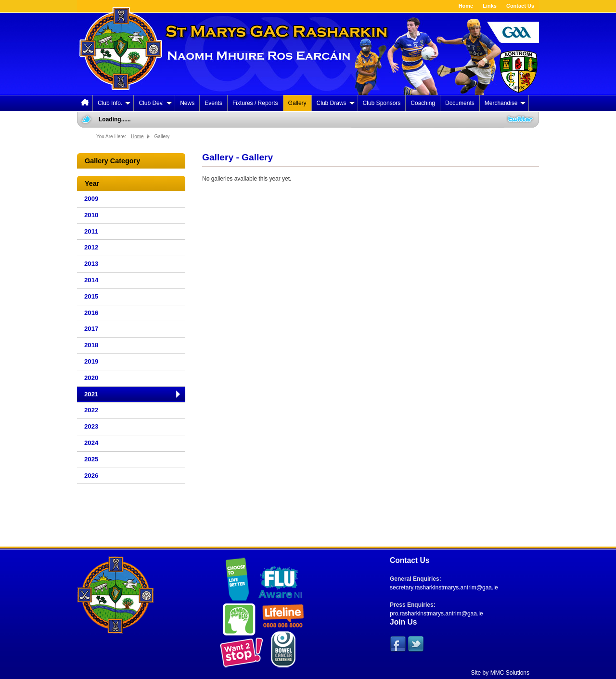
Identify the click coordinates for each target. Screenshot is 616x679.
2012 (91, 247)
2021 (91, 394)
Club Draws (336, 103)
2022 (91, 410)
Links (490, 6)
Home (466, 6)
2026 (91, 476)
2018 (91, 345)
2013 (91, 264)
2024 (91, 443)
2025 (91, 459)
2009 (91, 199)
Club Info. (114, 103)
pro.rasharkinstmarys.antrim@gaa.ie (436, 614)
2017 (91, 329)
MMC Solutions (510, 673)
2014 (91, 280)
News (187, 103)
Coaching (423, 103)
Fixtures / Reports (255, 103)
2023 (91, 426)
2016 (91, 313)
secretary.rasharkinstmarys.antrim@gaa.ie (444, 588)
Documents (460, 103)
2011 (91, 231)
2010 (91, 215)
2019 (91, 361)
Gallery (297, 103)
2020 (91, 378)
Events (213, 103)
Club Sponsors (382, 103)
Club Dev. (155, 103)
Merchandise (505, 103)
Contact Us (520, 6)
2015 (91, 296)
